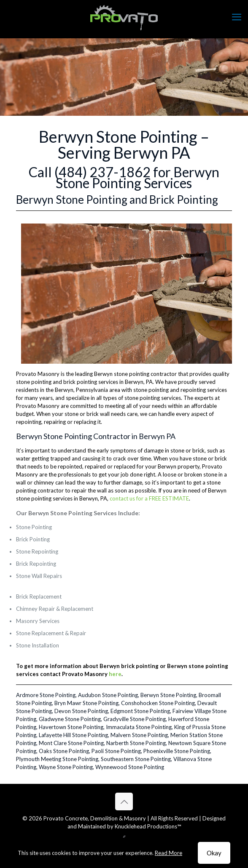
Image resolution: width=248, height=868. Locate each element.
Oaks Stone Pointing (64, 751)
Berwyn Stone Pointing (168, 695)
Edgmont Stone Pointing (140, 711)
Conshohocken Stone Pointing (158, 703)
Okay (214, 853)
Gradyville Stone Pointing (135, 719)
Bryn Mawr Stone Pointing (86, 703)
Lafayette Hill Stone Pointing (73, 735)
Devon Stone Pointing (81, 711)
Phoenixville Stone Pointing (177, 751)
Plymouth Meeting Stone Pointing (57, 759)
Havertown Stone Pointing (71, 727)
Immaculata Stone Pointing (139, 727)
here (115, 674)
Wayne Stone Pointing (66, 767)
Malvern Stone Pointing (139, 735)
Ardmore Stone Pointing (46, 695)
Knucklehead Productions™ (148, 826)
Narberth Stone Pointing (136, 743)
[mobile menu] (237, 17)
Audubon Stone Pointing (108, 695)
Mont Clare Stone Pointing (71, 743)
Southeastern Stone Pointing (136, 759)
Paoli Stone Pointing (116, 751)
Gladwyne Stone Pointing (70, 719)
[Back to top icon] (124, 801)
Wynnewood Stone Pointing (130, 767)
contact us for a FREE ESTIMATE (149, 498)
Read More (168, 853)
